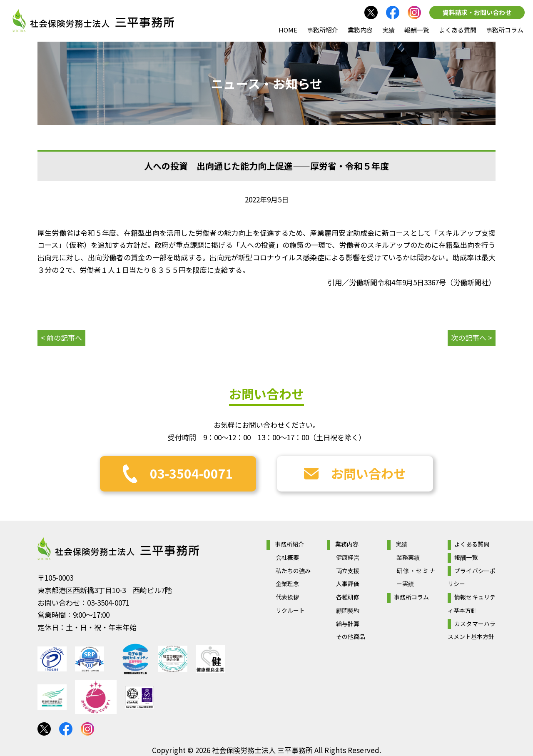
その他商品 (351, 636)
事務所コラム (505, 30)
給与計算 (348, 624)
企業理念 (287, 584)
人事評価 (348, 584)
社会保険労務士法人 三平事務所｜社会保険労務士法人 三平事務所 (93, 21)
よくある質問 (458, 30)
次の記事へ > (472, 338)
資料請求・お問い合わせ (477, 12)
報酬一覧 (417, 30)
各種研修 (348, 597)
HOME (288, 30)
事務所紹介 (323, 30)
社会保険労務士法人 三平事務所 (118, 549)
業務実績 (408, 557)
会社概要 (287, 557)
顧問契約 (348, 610)
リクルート (290, 610)
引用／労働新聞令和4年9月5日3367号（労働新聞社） (412, 282)
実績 (389, 30)
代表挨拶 (287, 597)
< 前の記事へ (61, 338)
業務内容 (360, 30)
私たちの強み (293, 571)
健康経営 (348, 557)
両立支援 (348, 571)
